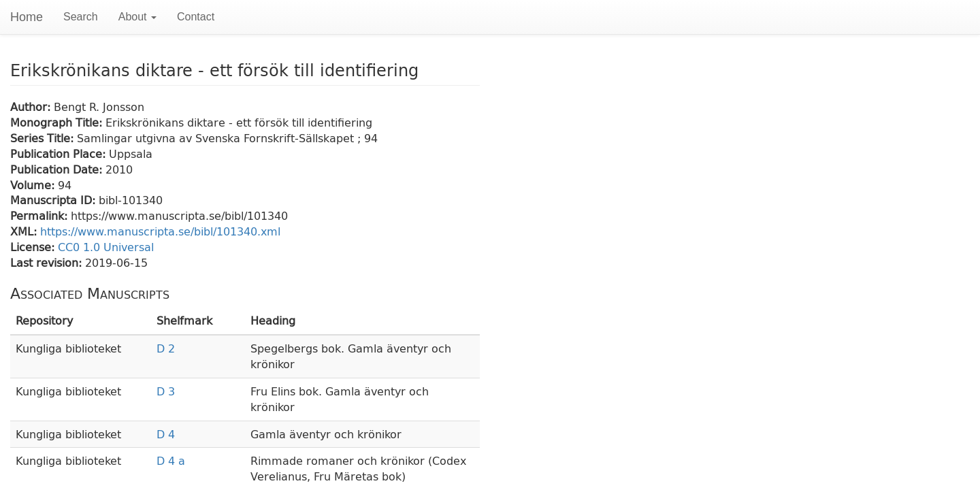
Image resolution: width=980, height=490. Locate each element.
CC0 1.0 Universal (106, 247)
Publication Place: (60, 153)
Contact (196, 17)
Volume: (34, 185)
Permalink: (40, 215)
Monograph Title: (58, 122)
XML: (25, 231)
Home (27, 17)
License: (34, 247)
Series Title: (44, 138)
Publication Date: (58, 169)
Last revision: (48, 262)
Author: (32, 107)
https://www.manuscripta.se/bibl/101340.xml (160, 231)
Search (81, 17)
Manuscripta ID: (54, 200)
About (137, 17)
